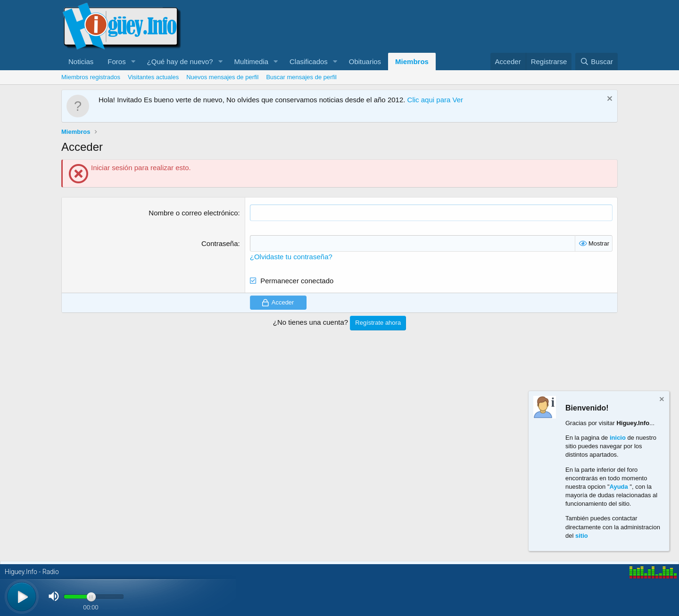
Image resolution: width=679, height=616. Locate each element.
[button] (133, 62)
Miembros (412, 62)
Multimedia (252, 62)
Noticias (81, 62)
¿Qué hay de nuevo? (180, 62)
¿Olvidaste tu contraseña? (291, 257)
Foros (116, 62)
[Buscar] (596, 62)
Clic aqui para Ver (435, 100)
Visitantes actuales (153, 77)
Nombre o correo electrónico (193, 213)
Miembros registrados (91, 77)
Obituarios (365, 62)
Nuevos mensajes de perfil (222, 77)
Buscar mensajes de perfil (301, 77)
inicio (618, 438)
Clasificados (309, 62)
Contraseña (220, 243)
